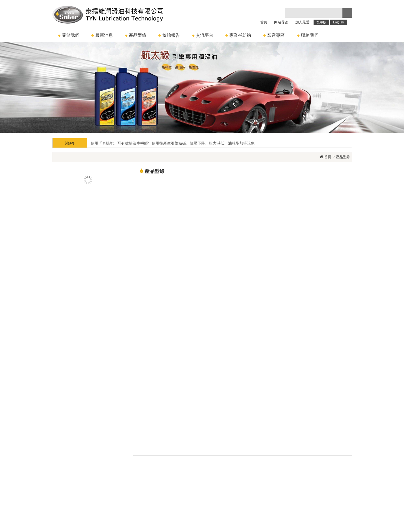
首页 (328, 157)
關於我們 (160, 477)
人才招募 (217, 477)
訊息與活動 (188, 477)
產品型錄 (343, 157)
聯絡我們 (244, 477)
